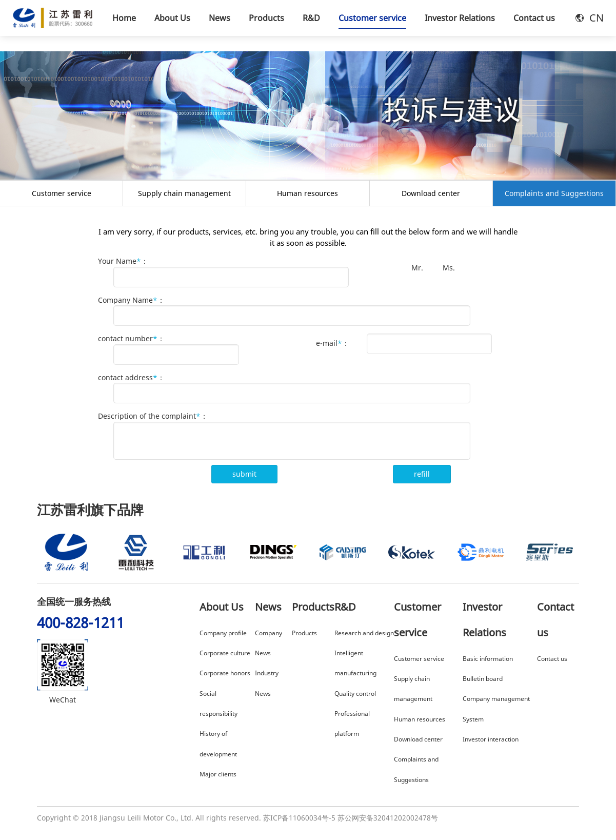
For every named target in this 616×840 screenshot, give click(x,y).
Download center (431, 193)
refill (422, 474)
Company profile (223, 633)
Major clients (218, 774)
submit (244, 474)
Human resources (307, 193)
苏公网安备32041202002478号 (388, 818)
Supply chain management (184, 193)
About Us (222, 607)
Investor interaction (491, 739)
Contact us (552, 659)
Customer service (62, 193)
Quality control (355, 694)
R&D (345, 607)
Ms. (448, 268)
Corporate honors (225, 673)
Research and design (364, 633)
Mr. (416, 268)
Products (313, 607)
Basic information (488, 659)
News (268, 607)
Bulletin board (483, 679)
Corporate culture (225, 653)
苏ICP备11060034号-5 (299, 818)
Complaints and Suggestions (554, 193)
